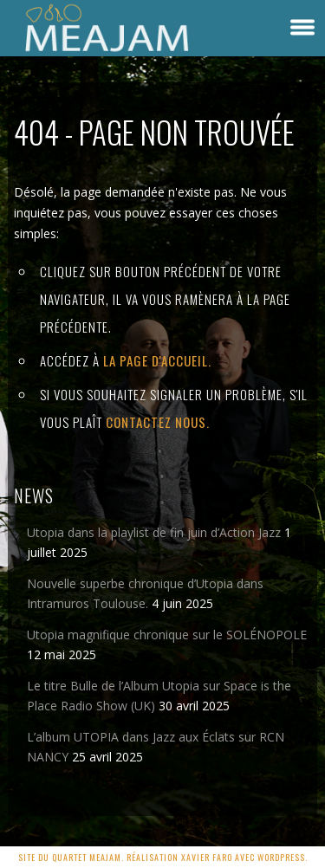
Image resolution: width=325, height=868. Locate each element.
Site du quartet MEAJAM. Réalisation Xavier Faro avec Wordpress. (163, 857)
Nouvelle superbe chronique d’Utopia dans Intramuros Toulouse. (145, 593)
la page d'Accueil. (157, 360)
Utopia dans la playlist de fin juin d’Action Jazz (154, 532)
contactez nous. (158, 422)
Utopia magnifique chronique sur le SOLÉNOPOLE (167, 635)
